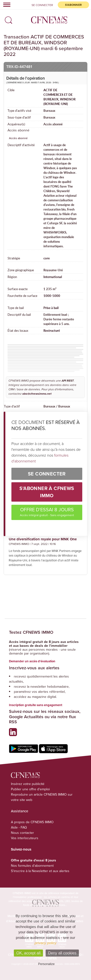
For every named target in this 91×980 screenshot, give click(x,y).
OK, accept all (28, 953)
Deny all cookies (62, 953)
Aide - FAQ (19, 827)
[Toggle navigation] (5, 5)
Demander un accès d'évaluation (32, 661)
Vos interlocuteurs (25, 838)
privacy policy (45, 943)
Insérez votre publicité (28, 784)
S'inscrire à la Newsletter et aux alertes (40, 871)
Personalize (46, 964)
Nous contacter (22, 833)
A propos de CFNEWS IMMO (32, 822)
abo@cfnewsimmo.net (37, 394)
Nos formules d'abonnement (32, 866)
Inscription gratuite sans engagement (36, 705)
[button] (7, 19)
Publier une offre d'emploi (30, 789)
